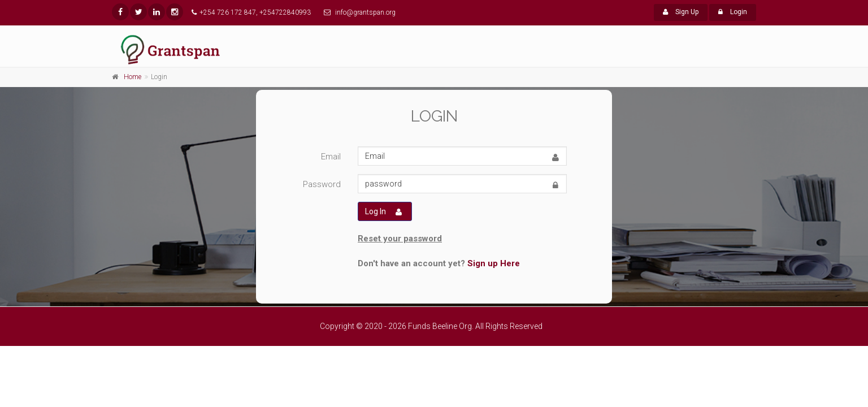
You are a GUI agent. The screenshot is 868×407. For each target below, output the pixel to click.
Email (331, 157)
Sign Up (681, 12)
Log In (383, 212)
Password (322, 184)
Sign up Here (494, 263)
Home (133, 77)
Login (733, 12)
